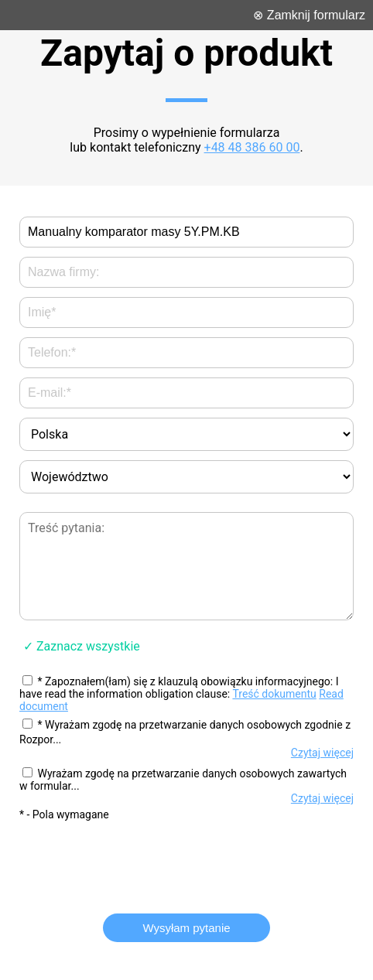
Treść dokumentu (274, 694)
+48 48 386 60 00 (252, 147)
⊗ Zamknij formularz (309, 15)
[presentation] (186, 860)
